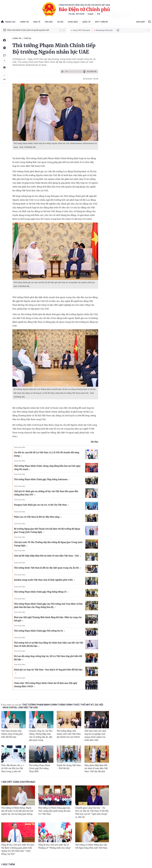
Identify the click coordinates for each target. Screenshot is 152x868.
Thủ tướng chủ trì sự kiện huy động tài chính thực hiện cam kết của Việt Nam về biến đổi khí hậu (49, 644)
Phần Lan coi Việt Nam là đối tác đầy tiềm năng (38, 517)
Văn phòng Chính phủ (103, 30)
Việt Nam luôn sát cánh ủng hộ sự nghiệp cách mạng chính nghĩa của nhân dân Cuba (95, 735)
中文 (99, 14)
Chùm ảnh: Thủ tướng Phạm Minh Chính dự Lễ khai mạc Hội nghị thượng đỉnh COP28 (45, 685)
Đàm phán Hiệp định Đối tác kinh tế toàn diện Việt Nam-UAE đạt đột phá (96, 768)
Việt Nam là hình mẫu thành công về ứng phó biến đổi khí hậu (12, 734)
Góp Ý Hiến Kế (101, 22)
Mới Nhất (141, 22)
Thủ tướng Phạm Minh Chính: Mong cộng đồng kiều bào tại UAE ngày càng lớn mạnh (47, 468)
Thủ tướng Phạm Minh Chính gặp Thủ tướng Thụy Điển (40, 768)
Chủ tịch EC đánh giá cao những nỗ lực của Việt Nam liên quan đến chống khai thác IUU (46, 493)
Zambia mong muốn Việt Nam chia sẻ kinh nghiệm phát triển (44, 580)
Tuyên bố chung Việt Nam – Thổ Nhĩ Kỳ (69, 767)
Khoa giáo (73, 22)
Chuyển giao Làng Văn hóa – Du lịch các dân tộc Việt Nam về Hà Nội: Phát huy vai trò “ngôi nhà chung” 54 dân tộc (92, 812)
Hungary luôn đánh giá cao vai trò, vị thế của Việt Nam (41, 505)
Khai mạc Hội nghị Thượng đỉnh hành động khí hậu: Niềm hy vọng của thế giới (48, 619)
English (91, 14)
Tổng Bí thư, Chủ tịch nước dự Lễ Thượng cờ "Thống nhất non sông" (55, 846)
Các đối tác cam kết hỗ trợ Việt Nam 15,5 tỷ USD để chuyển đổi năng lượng (47, 454)
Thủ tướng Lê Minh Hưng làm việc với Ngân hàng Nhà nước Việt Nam (91, 846)
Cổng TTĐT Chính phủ (81, 30)
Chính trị (24, 22)
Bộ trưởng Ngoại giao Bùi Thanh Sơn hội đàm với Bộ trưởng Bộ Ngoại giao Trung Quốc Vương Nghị (47, 530)
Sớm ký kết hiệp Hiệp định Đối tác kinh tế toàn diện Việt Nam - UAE (47, 556)
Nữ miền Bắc (92, 71)
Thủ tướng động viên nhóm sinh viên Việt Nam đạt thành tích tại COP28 (69, 734)
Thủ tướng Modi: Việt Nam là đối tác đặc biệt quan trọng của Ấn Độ (47, 568)
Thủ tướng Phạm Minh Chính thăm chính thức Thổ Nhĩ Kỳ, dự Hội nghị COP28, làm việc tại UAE (53, 706)
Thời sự (28, 38)
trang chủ (8, 22)
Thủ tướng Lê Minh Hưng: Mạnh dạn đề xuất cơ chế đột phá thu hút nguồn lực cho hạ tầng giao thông (17, 811)
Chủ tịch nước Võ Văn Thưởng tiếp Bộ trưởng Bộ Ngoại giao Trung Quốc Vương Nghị (48, 544)
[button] (61, 30)
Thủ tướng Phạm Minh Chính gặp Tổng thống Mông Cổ (41, 592)
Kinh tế (37, 22)
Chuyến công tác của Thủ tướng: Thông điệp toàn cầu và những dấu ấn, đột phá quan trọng (41, 735)
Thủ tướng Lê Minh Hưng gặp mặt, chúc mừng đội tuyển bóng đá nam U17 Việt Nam (54, 811)
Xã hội (60, 22)
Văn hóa (49, 22)
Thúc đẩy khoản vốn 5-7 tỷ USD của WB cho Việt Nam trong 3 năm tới (13, 768)
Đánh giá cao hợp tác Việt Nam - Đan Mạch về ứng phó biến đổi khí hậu (48, 671)
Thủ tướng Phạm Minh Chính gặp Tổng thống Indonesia (42, 479)
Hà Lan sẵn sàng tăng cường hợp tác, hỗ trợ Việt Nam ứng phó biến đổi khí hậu (48, 658)
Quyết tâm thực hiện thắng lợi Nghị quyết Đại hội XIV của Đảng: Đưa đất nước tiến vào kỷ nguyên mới (32, 30)
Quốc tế (86, 22)
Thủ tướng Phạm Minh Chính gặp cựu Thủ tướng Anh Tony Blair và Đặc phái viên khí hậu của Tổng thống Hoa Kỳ (48, 606)
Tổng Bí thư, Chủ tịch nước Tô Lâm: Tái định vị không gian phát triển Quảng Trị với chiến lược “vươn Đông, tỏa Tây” (18, 849)
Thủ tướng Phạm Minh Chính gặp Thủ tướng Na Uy (39, 631)
